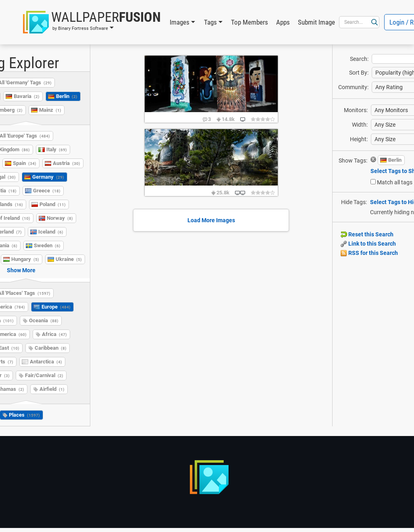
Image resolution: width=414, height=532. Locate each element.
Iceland (51, 232)
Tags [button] (210, 22)
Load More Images (211, 220)
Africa (54, 334)
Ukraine (69, 259)
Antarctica (46, 362)
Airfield (52, 389)
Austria (67, 163)
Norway (60, 218)
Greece (47, 191)
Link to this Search (368, 244)
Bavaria (27, 96)
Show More (21, 270)
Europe (56, 307)
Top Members (250, 22)
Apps (283, 22)
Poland (53, 204)
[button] (92, 22)
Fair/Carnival (44, 375)
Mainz (50, 110)
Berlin (67, 96)
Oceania (44, 320)
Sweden (47, 245)
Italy (57, 149)
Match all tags (395, 182)
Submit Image (316, 22)
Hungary (25, 259)
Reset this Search (367, 234)
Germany (48, 177)
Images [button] (180, 22)
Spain (25, 163)
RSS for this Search (369, 253)
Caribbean (51, 348)
